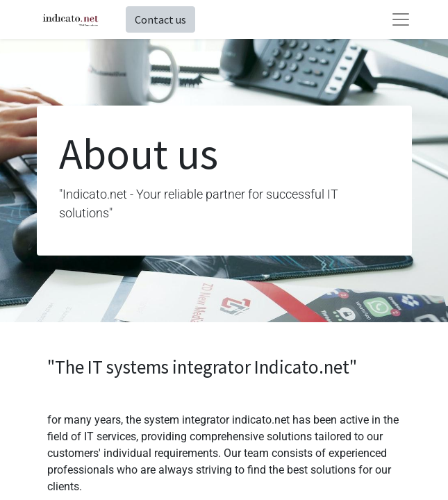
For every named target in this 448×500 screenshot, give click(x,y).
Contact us (160, 19)
